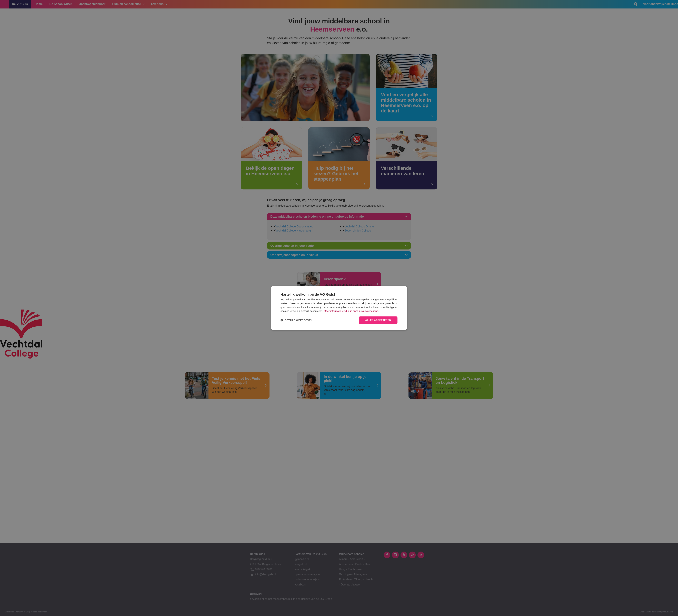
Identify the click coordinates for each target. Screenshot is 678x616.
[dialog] (339, 308)
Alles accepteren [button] (378, 320)
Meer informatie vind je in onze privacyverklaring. (351, 311)
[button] (297, 320)
